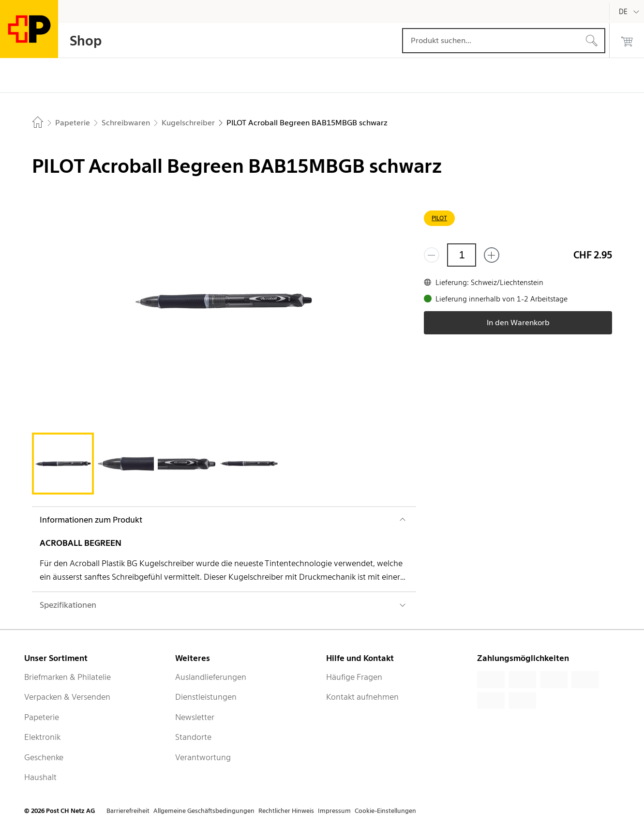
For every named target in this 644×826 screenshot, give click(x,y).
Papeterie (42, 717)
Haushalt (40, 777)
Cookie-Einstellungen (385, 811)
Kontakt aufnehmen (362, 697)
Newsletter (195, 717)
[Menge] (462, 255)
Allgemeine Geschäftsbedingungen (204, 811)
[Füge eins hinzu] (492, 255)
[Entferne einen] (432, 255)
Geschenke (44, 757)
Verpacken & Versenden (67, 697)
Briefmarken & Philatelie (67, 677)
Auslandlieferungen (211, 677)
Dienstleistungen (206, 697)
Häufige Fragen (354, 677)
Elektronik (42, 737)
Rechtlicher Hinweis (286, 811)
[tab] (63, 464)
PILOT (439, 218)
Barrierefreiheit (128, 811)
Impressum (334, 811)
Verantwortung (203, 757)
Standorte (193, 737)
